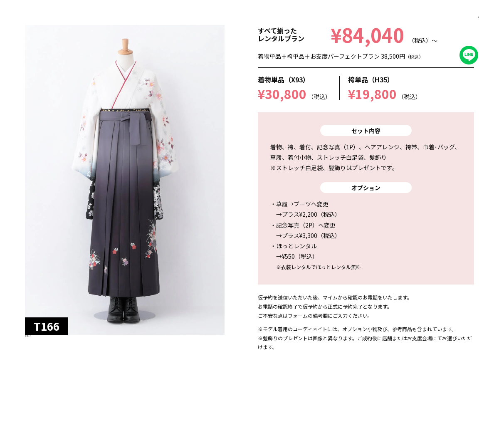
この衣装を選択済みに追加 (198, 427)
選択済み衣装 (429, 427)
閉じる (469, 27)
